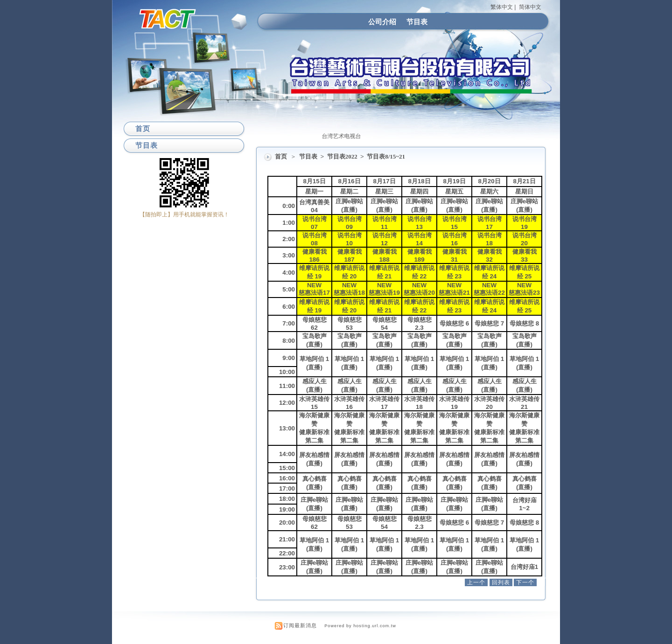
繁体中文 (502, 7)
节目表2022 (343, 156)
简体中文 (530, 7)
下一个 (525, 582)
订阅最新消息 (300, 625)
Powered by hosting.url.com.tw (360, 626)
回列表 (501, 582)
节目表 (417, 22)
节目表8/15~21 (386, 156)
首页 (281, 156)
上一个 (476, 582)
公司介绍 (382, 22)
